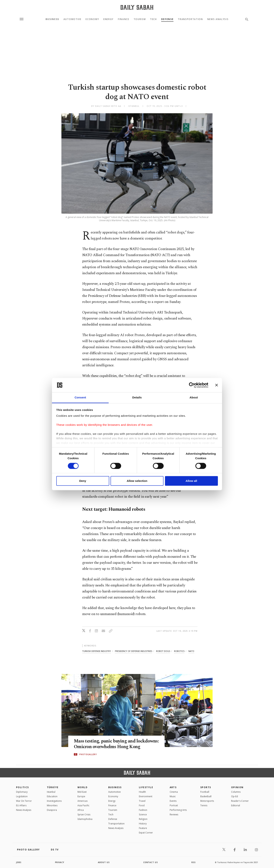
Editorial (236, 805)
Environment (146, 796)
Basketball (206, 796)
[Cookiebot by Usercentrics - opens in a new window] (192, 385)
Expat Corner (146, 833)
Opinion (237, 787)
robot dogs (163, 651)
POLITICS (22, 787)
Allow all (191, 481)
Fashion (143, 810)
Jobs (19, 862)
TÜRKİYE (53, 787)
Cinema (174, 792)
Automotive (72, 19)
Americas (82, 801)
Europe (81, 796)
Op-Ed (235, 796)
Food (142, 805)
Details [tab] (137, 398)
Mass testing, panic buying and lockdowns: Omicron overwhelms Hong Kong (114, 744)
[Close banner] (217, 385)
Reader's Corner (240, 801)
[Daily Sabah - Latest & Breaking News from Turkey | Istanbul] (137, 7)
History (143, 824)
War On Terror (24, 801)
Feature (143, 828)
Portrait (174, 805)
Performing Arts (178, 810)
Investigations (54, 801)
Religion (143, 819)
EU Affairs (21, 805)
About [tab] (194, 398)
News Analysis (218, 19)
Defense (167, 19)
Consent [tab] (80, 398)
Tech (153, 19)
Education (52, 796)
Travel (142, 801)
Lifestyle (146, 787)
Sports (206, 787)
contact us (151, 862)
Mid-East (82, 792)
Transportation (190, 19)
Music (173, 796)
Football (205, 792)
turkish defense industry (97, 651)
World (82, 787)
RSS (194, 862)
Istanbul (51, 792)
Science (143, 814)
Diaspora (52, 810)
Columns (236, 792)
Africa (81, 810)
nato (191, 651)
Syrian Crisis (84, 814)
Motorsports (207, 801)
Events (173, 801)
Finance (124, 19)
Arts (173, 787)
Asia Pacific (83, 805)
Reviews (174, 814)
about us (104, 862)
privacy (60, 862)
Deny (83, 481)
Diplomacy (22, 792)
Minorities (52, 805)
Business (52, 19)
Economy (92, 19)
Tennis (204, 805)
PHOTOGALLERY (88, 757)
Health (142, 792)
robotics (179, 651)
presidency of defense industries (134, 651)
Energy (108, 19)
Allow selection (137, 481)
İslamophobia (85, 819)
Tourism (140, 19)
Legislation (22, 796)
